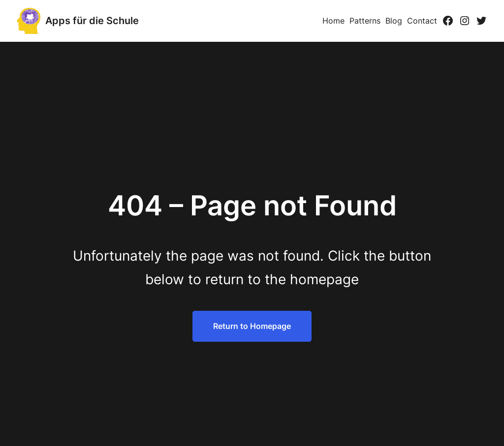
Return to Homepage (252, 326)
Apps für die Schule (92, 21)
